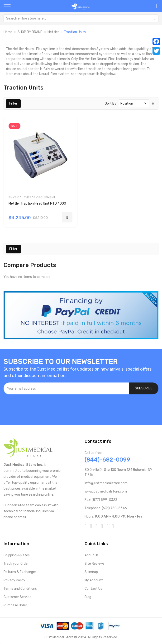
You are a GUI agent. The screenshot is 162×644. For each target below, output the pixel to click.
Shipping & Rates (17, 555)
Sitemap (91, 572)
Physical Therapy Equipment (32, 197)
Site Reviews (95, 564)
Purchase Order (15, 605)
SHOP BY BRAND (30, 32)
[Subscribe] (144, 388)
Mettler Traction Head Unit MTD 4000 (37, 204)
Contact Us (93, 589)
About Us (92, 555)
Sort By (111, 103)
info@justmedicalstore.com (106, 483)
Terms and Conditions (20, 589)
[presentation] (40, 407)
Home (8, 32)
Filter (13, 103)
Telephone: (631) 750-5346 (106, 508)
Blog (88, 597)
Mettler (53, 32)
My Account (94, 580)
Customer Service (17, 597)
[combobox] (81, 18)
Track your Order (16, 564)
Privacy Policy (14, 580)
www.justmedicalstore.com (106, 491)
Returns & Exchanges (20, 572)
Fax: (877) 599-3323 (101, 500)
